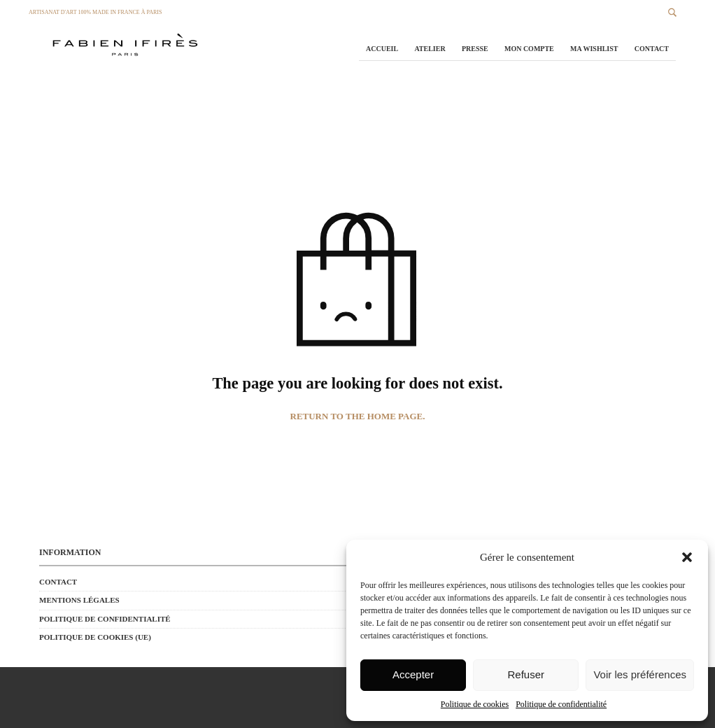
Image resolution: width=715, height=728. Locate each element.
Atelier (430, 49)
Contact (652, 49)
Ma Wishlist (594, 49)
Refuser (526, 674)
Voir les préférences (640, 674)
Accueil (382, 49)
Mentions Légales (79, 600)
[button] (687, 557)
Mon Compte (529, 49)
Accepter (413, 674)
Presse (475, 49)
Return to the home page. (358, 416)
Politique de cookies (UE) (95, 637)
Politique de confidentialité (561, 704)
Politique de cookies (475, 704)
